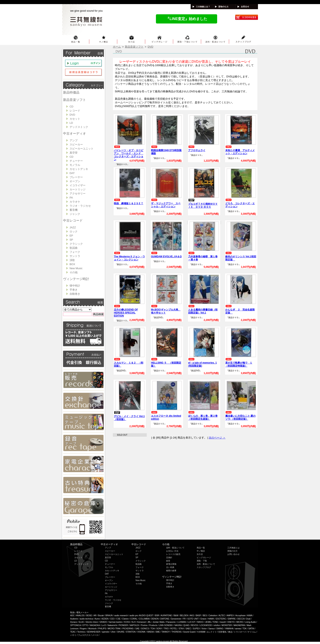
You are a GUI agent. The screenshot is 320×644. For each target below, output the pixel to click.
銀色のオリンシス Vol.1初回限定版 (241, 256)
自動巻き (75, 294)
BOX (72, 264)
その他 (74, 272)
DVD (72, 115)
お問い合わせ (233, 554)
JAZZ (73, 227)
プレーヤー (76, 177)
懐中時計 (75, 286)
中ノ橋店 (201, 551)
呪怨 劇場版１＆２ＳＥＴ (129, 202)
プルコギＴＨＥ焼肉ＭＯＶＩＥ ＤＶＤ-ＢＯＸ (203, 204)
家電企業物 (171, 564)
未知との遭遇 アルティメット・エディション (240, 150)
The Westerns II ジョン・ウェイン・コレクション (129, 256)
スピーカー (76, 145)
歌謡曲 (74, 248)
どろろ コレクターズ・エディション (240, 203)
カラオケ (75, 202)
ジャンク (75, 214)
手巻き (74, 290)
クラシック (76, 244)
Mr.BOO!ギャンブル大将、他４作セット (166, 310)
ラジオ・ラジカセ (80, 206)
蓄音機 (74, 210)
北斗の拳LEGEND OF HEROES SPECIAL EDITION (126, 311)
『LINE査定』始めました (186, 19)
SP (71, 240)
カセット (75, 119)
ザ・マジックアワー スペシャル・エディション (166, 203)
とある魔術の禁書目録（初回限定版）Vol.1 (203, 310)
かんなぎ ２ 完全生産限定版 (240, 310)
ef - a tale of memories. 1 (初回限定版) (202, 363)
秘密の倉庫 (171, 571)
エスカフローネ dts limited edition (166, 416)
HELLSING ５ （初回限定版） (166, 363)
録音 (168, 561)
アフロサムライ (197, 149)
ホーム (117, 47)
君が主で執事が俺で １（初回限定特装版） (239, 363)
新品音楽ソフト (74, 100)
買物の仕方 (232, 551)
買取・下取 (202, 561)
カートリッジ (78, 189)
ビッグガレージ (204, 558)
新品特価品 (71, 92)
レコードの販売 (173, 554)
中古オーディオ (74, 133)
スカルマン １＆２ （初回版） (129, 363)
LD (71, 123)
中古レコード (73, 220)
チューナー (76, 161)
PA (71, 198)
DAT (72, 173)
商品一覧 (201, 548)
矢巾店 (200, 554)
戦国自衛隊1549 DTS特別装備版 (166, 150)
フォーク (75, 252)
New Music (76, 268)
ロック (74, 232)
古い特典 (170, 567)
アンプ (74, 140)
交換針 (169, 558)
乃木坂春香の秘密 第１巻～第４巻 (203, 256)
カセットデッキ (79, 169)
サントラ (75, 256)
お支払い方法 (172, 551)
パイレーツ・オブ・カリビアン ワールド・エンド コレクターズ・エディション (129, 153)
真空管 (74, 153)
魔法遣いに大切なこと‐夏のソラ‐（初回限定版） (240, 416)
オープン (75, 181)
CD (72, 107)
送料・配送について (175, 548)
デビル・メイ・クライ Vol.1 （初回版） (129, 416)
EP (71, 236)
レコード (75, 111)
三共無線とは (233, 548)
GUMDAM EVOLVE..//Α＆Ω (166, 255)
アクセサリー (78, 194)
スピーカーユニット (82, 149)
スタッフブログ (204, 567)
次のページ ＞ (217, 438)
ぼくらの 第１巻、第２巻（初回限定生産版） (203, 416)
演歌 (72, 260)
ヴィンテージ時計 (76, 279)
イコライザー (78, 185)
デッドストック (79, 127)
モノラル (75, 165)
